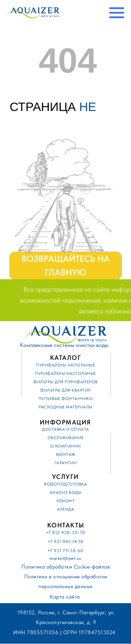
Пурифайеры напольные (65, 365)
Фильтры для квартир (65, 390)
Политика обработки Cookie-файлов (65, 567)
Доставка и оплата (65, 429)
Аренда (65, 509)
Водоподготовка (65, 484)
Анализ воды (66, 493)
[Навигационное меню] (117, 13)
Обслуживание (66, 438)
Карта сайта (65, 597)
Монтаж (66, 454)
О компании (66, 446)
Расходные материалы (65, 407)
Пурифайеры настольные (65, 373)
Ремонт (65, 501)
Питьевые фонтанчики (66, 399)
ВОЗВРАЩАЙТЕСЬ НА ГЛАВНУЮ (62, 266)
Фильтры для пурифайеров (65, 382)
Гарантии (66, 463)
